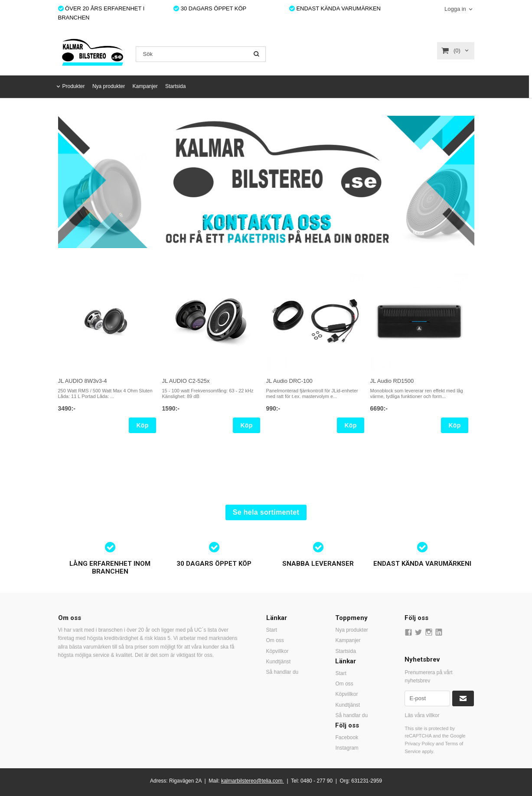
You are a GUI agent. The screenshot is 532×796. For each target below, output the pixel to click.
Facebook (347, 737)
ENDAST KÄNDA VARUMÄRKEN (335, 8)
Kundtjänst (279, 662)
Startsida (175, 86)
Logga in (455, 9)
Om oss (275, 640)
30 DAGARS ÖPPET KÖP (210, 8)
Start (272, 630)
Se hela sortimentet (266, 512)
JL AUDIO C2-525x (186, 381)
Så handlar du (282, 672)
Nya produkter (109, 86)
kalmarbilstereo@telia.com (252, 781)
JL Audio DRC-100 (289, 381)
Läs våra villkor (422, 715)
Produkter (74, 86)
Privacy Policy (419, 744)
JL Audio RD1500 (392, 381)
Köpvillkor (277, 651)
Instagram (347, 748)
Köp (142, 425)
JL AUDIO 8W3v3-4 (83, 381)
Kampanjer (145, 86)
